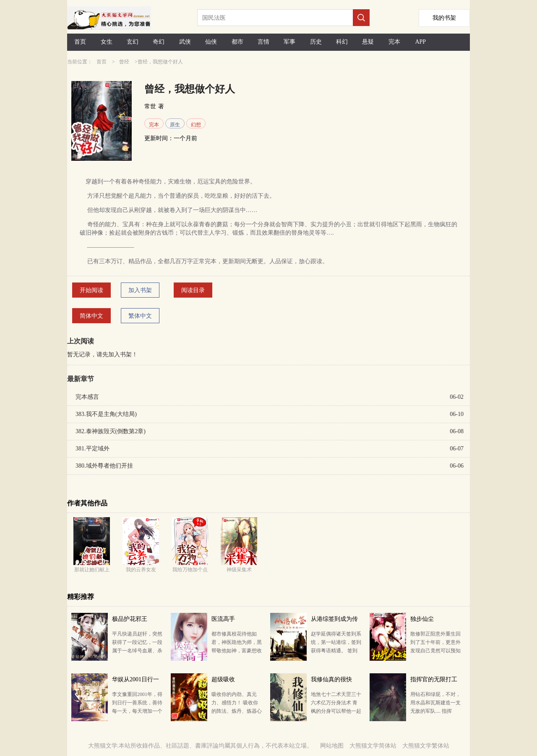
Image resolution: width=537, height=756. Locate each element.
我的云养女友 (141, 570)
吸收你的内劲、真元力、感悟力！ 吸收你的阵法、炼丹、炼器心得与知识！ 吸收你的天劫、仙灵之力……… (237, 711)
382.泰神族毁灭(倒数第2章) (111, 431)
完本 (394, 42)
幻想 (196, 125)
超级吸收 (223, 679)
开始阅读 (91, 290)
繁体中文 (140, 316)
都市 (237, 42)
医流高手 (223, 619)
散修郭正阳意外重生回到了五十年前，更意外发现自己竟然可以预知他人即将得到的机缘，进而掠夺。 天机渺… (435, 651)
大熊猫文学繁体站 (426, 746)
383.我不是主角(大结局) (106, 414)
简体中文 (91, 316)
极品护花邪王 (130, 619)
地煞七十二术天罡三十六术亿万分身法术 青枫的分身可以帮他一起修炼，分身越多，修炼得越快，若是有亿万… (336, 711)
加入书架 (140, 290)
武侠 (185, 42)
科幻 (342, 42)
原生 (175, 125)
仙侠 (211, 42)
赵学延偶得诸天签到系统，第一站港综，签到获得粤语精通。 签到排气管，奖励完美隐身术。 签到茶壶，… (336, 651)
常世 (150, 106)
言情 (263, 42)
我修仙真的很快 (331, 679)
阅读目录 (193, 290)
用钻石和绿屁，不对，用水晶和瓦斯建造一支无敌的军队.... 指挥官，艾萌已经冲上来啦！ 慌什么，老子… (435, 711)
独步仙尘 (422, 619)
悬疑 (368, 42)
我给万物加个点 (190, 570)
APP (420, 42)
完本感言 (87, 397)
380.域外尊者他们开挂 (104, 466)
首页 (80, 42)
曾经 (124, 62)
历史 (316, 42)
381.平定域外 (93, 449)
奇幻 (159, 42)
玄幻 (133, 42)
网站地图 (332, 746)
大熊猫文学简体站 (373, 746)
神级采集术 (239, 570)
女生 (107, 42)
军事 (289, 42)
